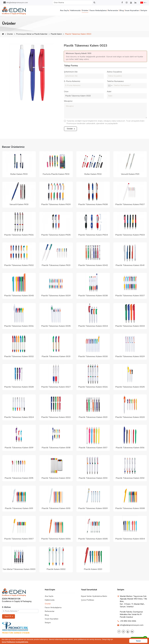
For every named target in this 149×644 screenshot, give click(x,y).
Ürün (66, 92)
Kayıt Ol (9, 616)
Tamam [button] (138, 641)
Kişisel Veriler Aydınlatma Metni (94, 596)
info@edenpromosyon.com (16, 2)
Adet (109, 92)
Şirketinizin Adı (71, 72)
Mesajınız (68, 101)
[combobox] (110, 86)
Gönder (71, 129)
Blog (122, 10)
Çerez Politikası (88, 600)
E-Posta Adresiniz (72, 81)
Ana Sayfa (64, 10)
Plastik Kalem (56, 34)
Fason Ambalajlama (98, 10)
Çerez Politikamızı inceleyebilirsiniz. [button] (15, 642)
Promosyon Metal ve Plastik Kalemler (32, 34)
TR (144, 3)
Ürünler (85, 10)
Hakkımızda (75, 10)
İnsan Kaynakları (132, 10)
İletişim (144, 10)
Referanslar (113, 10)
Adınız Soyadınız (114, 72)
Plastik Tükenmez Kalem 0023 (78, 34)
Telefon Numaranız (115, 81)
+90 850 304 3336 (127, 621)
